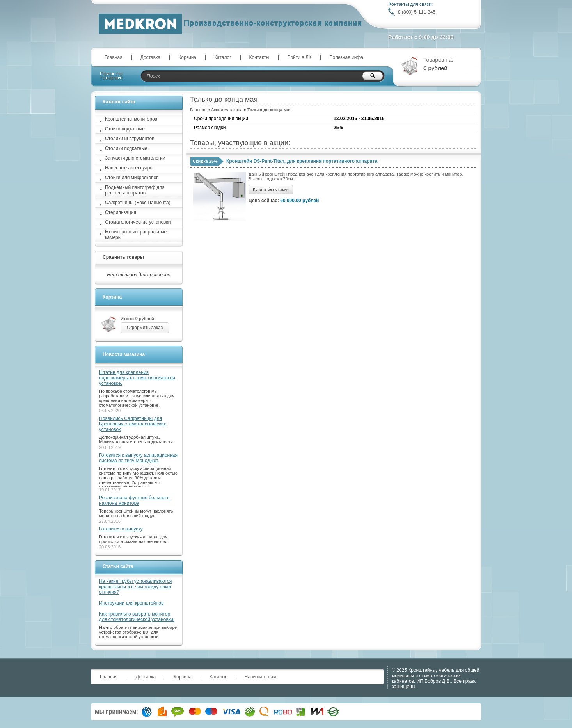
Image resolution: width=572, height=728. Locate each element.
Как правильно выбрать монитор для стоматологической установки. (137, 617)
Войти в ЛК (299, 57)
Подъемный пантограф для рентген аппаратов (135, 190)
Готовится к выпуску (121, 529)
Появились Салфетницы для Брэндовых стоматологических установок (133, 424)
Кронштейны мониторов (131, 119)
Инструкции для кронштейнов (131, 603)
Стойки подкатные (125, 129)
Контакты (259, 57)
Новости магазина (124, 354)
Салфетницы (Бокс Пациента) (138, 203)
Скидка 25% (205, 161)
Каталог (223, 57)
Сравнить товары (123, 257)
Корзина (187, 57)
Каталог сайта (119, 102)
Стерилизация (121, 212)
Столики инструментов (130, 139)
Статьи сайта (118, 566)
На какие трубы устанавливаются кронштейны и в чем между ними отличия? (135, 587)
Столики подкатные (126, 148)
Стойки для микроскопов (132, 178)
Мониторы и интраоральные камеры (136, 235)
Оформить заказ (145, 328)
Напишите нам (261, 677)
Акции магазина (227, 110)
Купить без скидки (271, 189)
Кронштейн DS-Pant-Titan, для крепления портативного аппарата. (302, 161)
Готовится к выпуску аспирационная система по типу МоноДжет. (138, 458)
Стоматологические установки (138, 222)
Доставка (151, 57)
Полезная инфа (346, 57)
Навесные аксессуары (129, 168)
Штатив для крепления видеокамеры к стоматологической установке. (137, 378)
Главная (114, 57)
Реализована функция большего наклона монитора (134, 500)
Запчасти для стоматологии (135, 158)
